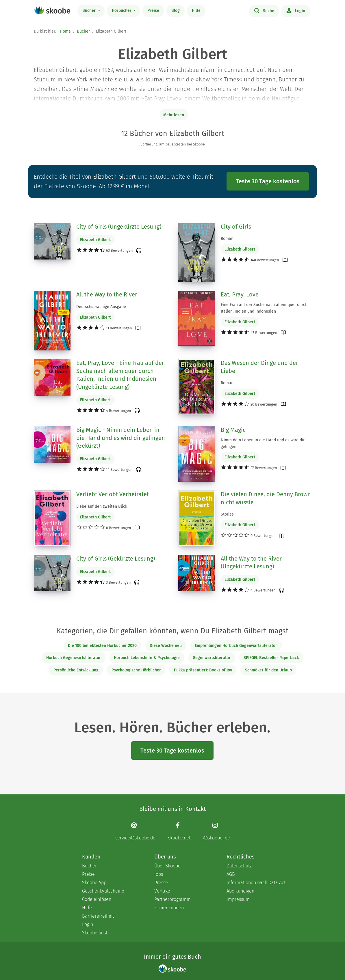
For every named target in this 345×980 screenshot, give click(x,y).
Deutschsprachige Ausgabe (101, 307)
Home (65, 31)
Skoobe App (94, 883)
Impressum (238, 899)
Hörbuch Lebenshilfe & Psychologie (147, 658)
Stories (227, 514)
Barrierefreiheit (98, 916)
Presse (161, 883)
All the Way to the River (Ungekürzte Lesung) (251, 563)
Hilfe (196, 11)
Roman (227, 239)
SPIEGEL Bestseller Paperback (271, 658)
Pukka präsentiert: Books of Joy (203, 670)
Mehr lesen (174, 115)
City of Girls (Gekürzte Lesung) (116, 559)
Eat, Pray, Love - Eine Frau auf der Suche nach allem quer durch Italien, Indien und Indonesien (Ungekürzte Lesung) (120, 375)
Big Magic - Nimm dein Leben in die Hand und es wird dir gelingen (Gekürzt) (121, 438)
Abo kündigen (240, 891)
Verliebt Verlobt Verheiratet (113, 494)
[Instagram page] (217, 831)
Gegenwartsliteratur (212, 658)
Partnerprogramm (172, 899)
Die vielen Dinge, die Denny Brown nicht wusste (266, 498)
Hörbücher (122, 11)
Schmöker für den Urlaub (268, 670)
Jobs (159, 874)
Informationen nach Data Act (256, 883)
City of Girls (236, 227)
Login (296, 10)
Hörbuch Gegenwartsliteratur (74, 658)
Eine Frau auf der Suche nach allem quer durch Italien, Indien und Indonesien (264, 308)
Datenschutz (239, 866)
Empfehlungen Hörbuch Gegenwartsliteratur (236, 646)
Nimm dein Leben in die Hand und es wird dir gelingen (263, 443)
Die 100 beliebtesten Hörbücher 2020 (102, 646)
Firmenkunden (169, 908)
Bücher (90, 11)
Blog (176, 11)
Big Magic (233, 430)
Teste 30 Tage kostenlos (268, 181)
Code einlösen (97, 899)
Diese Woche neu (166, 646)
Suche (264, 10)
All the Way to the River (107, 294)
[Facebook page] (179, 831)
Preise (153, 11)
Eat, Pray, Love (240, 294)
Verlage (162, 891)
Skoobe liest (95, 933)
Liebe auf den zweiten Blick (102, 506)
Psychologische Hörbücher (136, 670)
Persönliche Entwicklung (76, 670)
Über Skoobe (167, 866)
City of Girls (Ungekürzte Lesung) (119, 227)
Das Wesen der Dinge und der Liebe (259, 367)
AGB (231, 874)
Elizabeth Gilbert (95, 240)
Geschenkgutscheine (103, 891)
